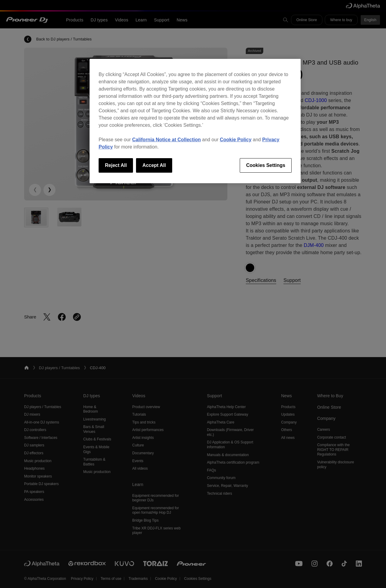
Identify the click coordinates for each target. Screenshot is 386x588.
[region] (195, 121)
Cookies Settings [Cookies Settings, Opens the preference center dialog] (266, 165)
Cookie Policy (236, 140)
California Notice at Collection (166, 140)
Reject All (116, 165)
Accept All (154, 165)
